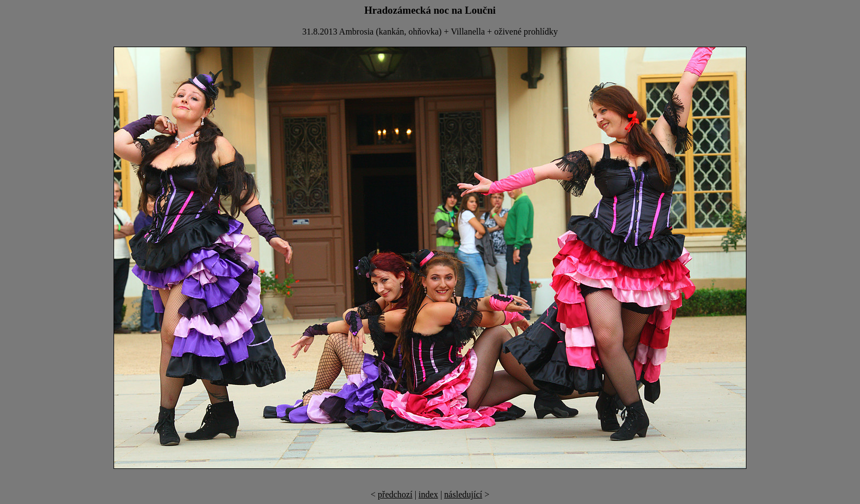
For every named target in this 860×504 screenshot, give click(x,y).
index (428, 494)
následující (463, 494)
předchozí (395, 494)
